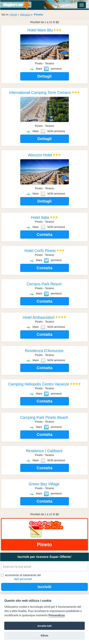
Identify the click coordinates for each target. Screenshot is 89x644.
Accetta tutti (44, 626)
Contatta (44, 235)
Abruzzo (25, 15)
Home (13, 15)
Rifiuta (44, 636)
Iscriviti (44, 587)
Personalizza (57, 615)
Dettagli (44, 76)
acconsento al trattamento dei (21, 577)
